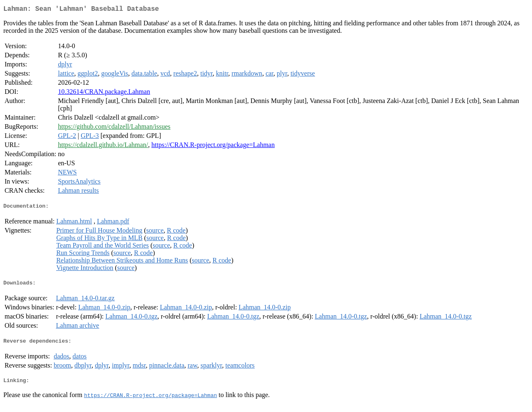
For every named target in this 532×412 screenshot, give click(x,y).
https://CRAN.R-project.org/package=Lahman (213, 146)
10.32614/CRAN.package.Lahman (104, 93)
